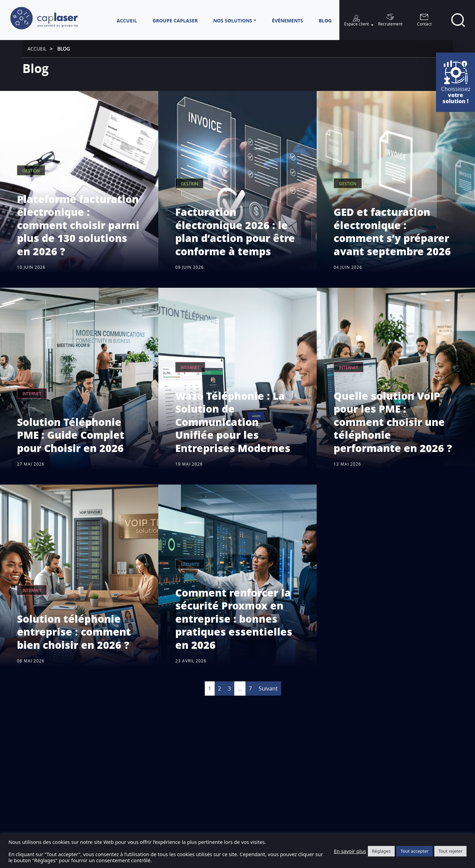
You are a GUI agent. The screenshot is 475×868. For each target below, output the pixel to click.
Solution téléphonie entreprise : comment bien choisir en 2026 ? (74, 632)
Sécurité (190, 564)
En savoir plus (350, 851)
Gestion (31, 171)
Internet (32, 394)
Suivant (268, 688)
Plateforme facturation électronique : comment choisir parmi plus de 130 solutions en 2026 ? (78, 225)
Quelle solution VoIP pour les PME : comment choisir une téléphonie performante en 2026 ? (393, 422)
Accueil (37, 49)
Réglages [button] (381, 851)
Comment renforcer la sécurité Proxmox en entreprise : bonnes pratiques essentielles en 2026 (234, 619)
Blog (64, 49)
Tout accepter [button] (414, 851)
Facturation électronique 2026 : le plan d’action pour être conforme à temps (235, 231)
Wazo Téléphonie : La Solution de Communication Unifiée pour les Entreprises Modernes (233, 422)
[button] (235, 21)
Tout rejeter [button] (450, 851)
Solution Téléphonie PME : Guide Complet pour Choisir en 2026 (71, 435)
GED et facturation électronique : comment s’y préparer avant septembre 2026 (392, 231)
